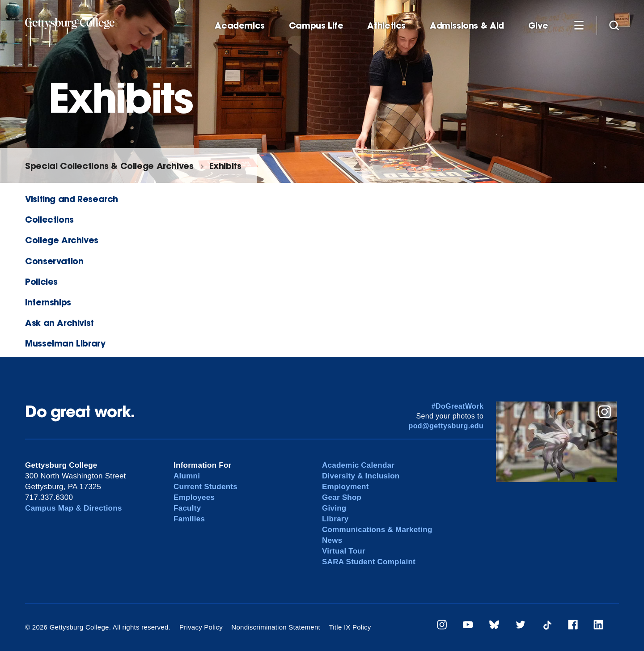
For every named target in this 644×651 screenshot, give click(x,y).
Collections (49, 219)
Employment (345, 487)
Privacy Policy (201, 627)
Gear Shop (342, 497)
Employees (194, 497)
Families (189, 519)
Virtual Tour (344, 551)
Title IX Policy (350, 627)
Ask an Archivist (59, 323)
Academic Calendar (358, 465)
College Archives (62, 240)
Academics (240, 26)
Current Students (205, 487)
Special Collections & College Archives (109, 166)
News (332, 540)
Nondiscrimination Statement (276, 627)
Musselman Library (65, 343)
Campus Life (316, 26)
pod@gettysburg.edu (446, 426)
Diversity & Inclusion (361, 476)
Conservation (54, 261)
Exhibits (225, 166)
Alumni (187, 476)
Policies (41, 281)
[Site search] (614, 25)
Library (335, 519)
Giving (334, 508)
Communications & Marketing (377, 530)
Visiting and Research (72, 199)
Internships (48, 302)
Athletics (386, 26)
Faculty (187, 508)
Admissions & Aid (467, 26)
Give (538, 26)
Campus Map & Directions (74, 508)
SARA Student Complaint (369, 562)
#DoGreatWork (458, 406)
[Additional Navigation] (579, 25)
